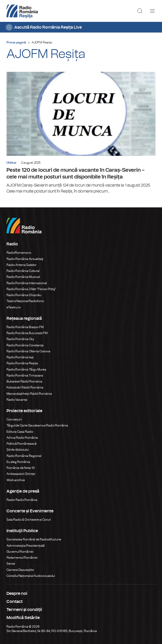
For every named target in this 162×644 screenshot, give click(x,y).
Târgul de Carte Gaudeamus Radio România (37, 425)
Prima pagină (16, 42)
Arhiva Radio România (22, 438)
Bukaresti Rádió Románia (24, 381)
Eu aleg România (18, 462)
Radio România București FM (27, 333)
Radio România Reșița (22, 363)
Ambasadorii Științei (21, 474)
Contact (15, 602)
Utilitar (12, 163)
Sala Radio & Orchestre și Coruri (29, 520)
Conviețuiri (14, 419)
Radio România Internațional (27, 283)
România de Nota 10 (21, 468)
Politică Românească (22, 444)
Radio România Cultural (23, 271)
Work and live (16, 480)
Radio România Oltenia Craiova (28, 351)
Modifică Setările (23, 618)
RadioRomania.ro (19, 253)
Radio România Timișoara (25, 375)
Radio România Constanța (25, 345)
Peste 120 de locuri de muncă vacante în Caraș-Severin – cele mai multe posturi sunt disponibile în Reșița (81, 133)
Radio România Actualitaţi (25, 259)
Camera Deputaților (20, 570)
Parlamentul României (22, 558)
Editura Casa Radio (20, 432)
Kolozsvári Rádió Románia (25, 387)
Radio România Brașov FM (25, 327)
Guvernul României (20, 552)
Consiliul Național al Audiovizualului (31, 576)
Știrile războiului (18, 450)
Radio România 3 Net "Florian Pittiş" (31, 289)
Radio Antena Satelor (21, 265)
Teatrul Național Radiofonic (25, 301)
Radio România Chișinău (24, 295)
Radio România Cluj (20, 339)
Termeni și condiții (24, 610)
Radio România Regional (24, 456)
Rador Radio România (22, 500)
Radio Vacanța (17, 400)
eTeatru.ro (14, 307)
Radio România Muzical (23, 277)
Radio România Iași (20, 357)
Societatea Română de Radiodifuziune (34, 539)
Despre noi (17, 594)
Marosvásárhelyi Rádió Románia (29, 394)
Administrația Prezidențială (26, 546)
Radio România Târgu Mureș (26, 369)
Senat (11, 564)
